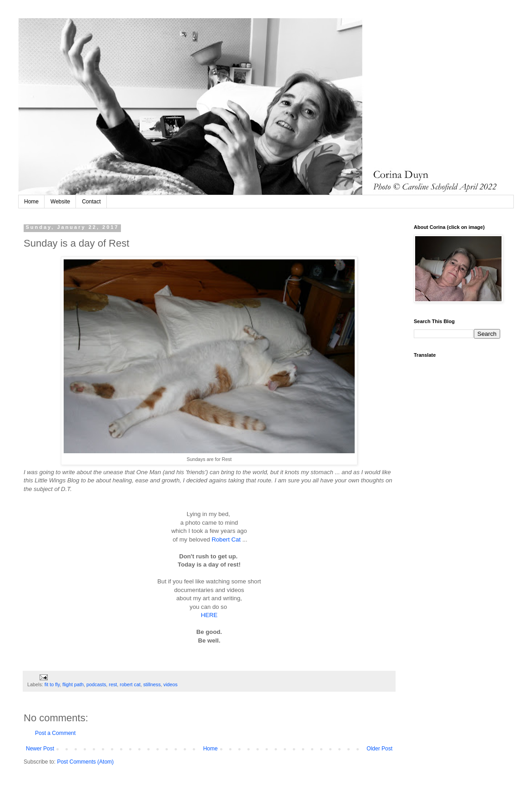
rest (113, 684)
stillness (152, 684)
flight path (73, 684)
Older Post (379, 749)
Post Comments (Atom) (85, 762)
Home (31, 202)
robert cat (130, 684)
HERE (209, 615)
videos (170, 684)
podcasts (96, 684)
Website (60, 202)
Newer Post (40, 749)
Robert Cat (226, 539)
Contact (91, 202)
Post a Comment (55, 733)
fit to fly (52, 684)
